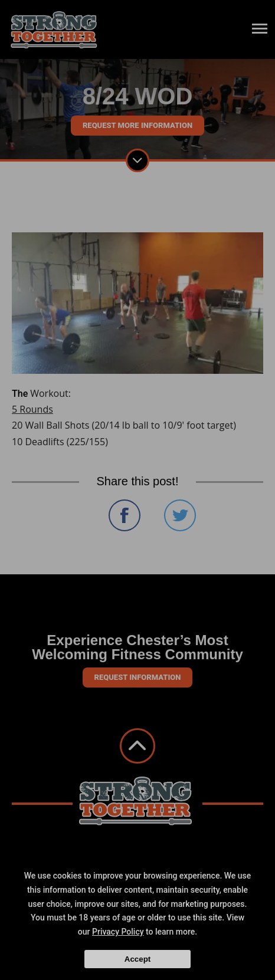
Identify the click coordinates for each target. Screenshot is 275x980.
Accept (137, 959)
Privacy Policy (118, 932)
